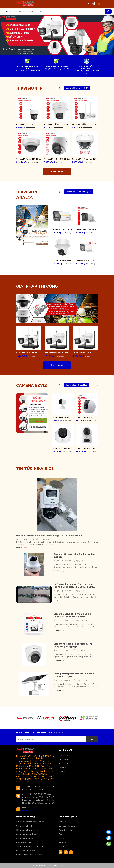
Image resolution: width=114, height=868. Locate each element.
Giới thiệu (63, 759)
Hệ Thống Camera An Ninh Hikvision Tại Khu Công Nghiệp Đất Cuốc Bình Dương (74, 586)
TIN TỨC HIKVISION (35, 468)
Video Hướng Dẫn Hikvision (29, 855)
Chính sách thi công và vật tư (30, 822)
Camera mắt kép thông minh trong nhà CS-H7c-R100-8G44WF (87, 449)
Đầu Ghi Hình (65, 830)
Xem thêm (21, 547)
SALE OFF (63, 822)
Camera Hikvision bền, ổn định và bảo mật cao (74, 555)
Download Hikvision (25, 851)
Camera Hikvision (67, 826)
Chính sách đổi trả (25, 838)
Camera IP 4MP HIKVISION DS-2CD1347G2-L (57, 159)
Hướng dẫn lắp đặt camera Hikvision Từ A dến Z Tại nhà (74, 675)
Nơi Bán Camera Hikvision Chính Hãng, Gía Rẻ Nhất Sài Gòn (49, 536)
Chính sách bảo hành (26, 826)
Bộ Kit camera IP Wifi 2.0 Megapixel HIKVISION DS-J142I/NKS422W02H (57, 353)
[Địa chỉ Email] (57, 739)
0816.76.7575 (30, 811)
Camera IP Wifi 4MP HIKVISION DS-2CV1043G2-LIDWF (85, 124)
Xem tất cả (57, 172)
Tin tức (62, 772)
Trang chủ (64, 755)
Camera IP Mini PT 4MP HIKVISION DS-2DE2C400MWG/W (29, 124)
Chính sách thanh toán (27, 830)
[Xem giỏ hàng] (93, 4)
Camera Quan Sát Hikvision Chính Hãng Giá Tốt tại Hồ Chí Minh (72, 615)
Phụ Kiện (63, 842)
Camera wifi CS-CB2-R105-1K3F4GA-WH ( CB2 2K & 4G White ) (63, 418)
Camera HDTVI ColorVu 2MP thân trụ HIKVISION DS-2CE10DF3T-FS (63, 229)
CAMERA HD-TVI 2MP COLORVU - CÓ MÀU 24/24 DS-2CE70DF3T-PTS (63, 260)
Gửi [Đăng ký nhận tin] (92, 739)
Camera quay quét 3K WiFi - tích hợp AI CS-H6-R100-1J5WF (63, 449)
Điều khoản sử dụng (26, 842)
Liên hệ (62, 768)
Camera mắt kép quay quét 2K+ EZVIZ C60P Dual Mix (87, 418)
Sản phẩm (64, 764)
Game (62, 847)
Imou (61, 838)
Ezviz (61, 834)
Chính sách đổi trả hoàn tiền (29, 847)
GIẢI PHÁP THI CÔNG (37, 286)
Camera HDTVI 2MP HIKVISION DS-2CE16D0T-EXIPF (87, 229)
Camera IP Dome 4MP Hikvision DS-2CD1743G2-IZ (29, 159)
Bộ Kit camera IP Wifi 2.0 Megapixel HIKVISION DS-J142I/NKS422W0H (29, 353)
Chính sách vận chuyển (27, 834)
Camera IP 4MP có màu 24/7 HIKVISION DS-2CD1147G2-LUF (85, 159)
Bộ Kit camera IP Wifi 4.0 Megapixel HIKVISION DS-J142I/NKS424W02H (85, 353)
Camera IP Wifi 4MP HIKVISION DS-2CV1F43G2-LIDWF (57, 124)
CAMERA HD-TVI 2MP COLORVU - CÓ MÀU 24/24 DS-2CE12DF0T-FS (87, 260)
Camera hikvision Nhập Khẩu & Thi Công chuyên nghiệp (73, 645)
